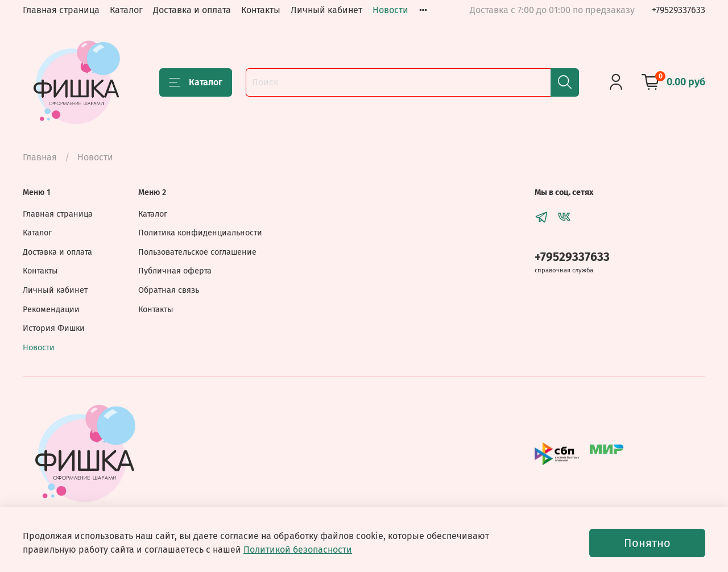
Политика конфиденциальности (200, 233)
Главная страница (61, 10)
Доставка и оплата (192, 10)
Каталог (126, 10)
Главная (40, 157)
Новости (390, 10)
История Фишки (54, 328)
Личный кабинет (326, 10)
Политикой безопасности (298, 550)
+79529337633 (679, 10)
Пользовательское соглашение (197, 252)
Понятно (647, 543)
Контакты (261, 10)
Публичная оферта (175, 271)
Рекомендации (51, 310)
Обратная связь (169, 290)
